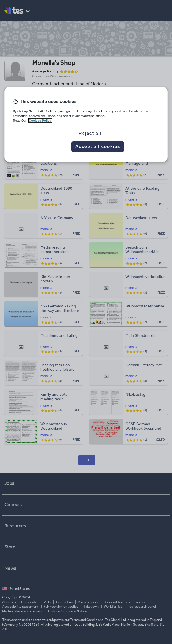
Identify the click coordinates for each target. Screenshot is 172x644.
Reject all (90, 133)
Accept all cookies (98, 146)
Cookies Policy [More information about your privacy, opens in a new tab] (40, 121)
